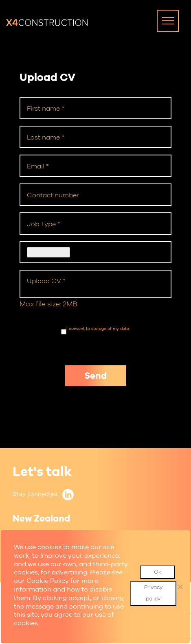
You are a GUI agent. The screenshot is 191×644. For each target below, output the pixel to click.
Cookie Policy (48, 581)
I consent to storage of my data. (98, 329)
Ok (158, 572)
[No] (180, 587)
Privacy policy (153, 593)
